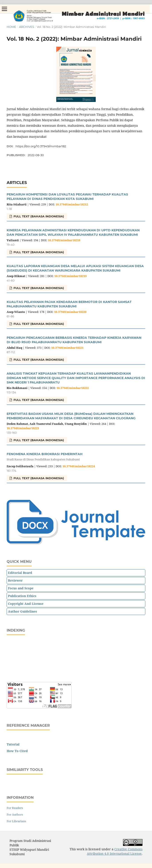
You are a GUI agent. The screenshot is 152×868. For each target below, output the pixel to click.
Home (11, 27)
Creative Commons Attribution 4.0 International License (115, 851)
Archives (27, 27)
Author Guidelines (22, 611)
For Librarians (16, 821)
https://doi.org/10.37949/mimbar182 (41, 146)
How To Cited (17, 751)
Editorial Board (20, 573)
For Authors (15, 814)
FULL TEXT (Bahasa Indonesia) (38, 216)
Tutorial (13, 744)
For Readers (15, 808)
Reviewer (15, 580)
